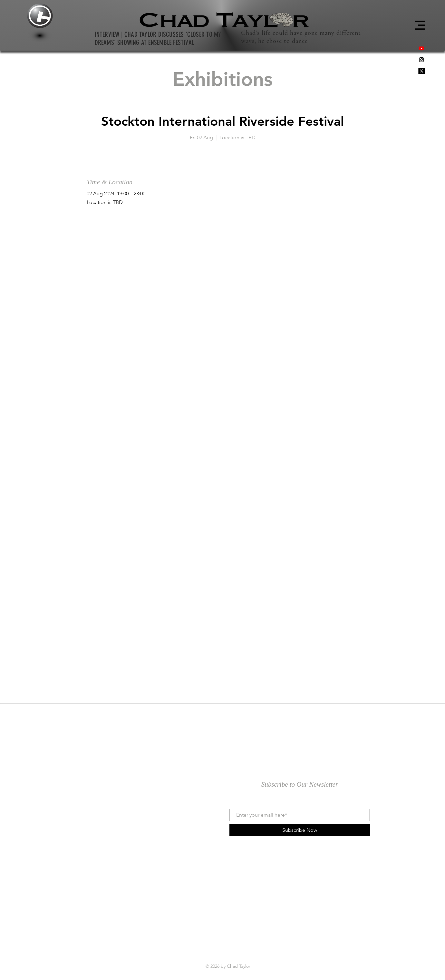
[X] (421, 71)
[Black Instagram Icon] (421, 60)
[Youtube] (421, 48)
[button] (420, 25)
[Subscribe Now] (300, 830)
